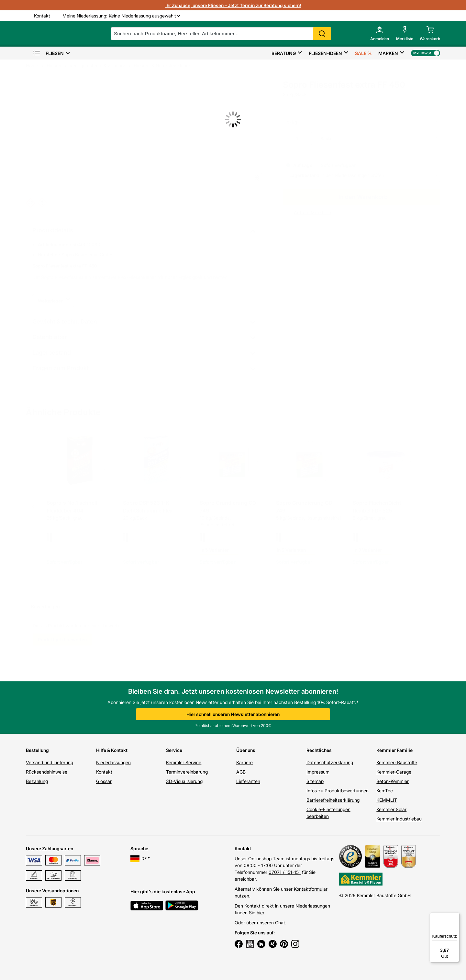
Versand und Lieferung (50, 762)
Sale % (363, 53)
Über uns (246, 750)
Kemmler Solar (391, 809)
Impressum (318, 772)
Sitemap (315, 781)
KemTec (385, 791)
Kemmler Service (184, 762)
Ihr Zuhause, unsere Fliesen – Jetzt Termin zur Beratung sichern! (233, 5)
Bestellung (37, 750)
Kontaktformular (311, 889)
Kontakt (104, 772)
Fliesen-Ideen (325, 53)
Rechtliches (319, 750)
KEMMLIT (387, 800)
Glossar (104, 781)
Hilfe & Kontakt (112, 750)
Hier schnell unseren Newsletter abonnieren (233, 714)
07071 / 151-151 (285, 872)
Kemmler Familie (394, 750)
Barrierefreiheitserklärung (333, 800)
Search (324, 34)
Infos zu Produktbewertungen (338, 791)
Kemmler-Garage (394, 772)
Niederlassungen (113, 762)
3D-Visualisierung (184, 781)
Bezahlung (37, 781)
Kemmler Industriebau (399, 819)
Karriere (244, 762)
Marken (388, 53)
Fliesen (48, 53)
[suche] (223, 34)
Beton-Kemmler (393, 781)
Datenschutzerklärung (330, 762)
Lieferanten (248, 781)
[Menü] (456, 916)
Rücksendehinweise (47, 772)
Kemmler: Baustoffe (397, 762)
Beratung (284, 53)
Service (174, 750)
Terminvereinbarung (187, 772)
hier (260, 913)
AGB (241, 772)
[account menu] (379, 34)
